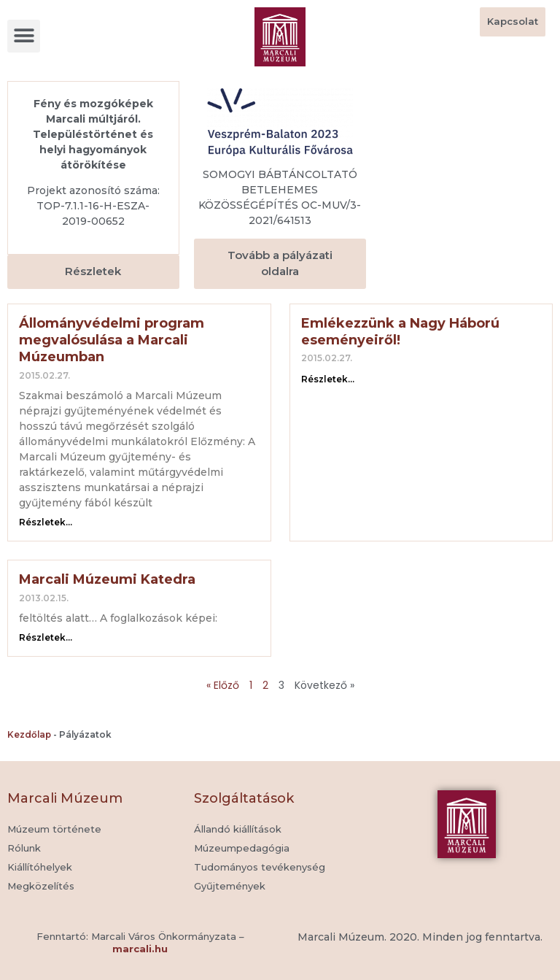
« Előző (223, 685)
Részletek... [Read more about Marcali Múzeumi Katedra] (46, 637)
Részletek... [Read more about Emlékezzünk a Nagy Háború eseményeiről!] (328, 379)
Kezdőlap (29, 734)
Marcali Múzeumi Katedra (107, 579)
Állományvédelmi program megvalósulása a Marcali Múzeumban (112, 340)
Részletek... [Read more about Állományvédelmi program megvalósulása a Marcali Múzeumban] (46, 522)
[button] (24, 36)
